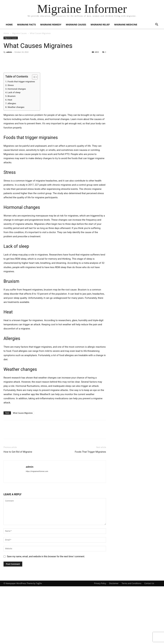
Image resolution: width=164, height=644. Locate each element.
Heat (10, 157)
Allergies (12, 161)
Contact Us (149, 641)
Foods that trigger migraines (21, 139)
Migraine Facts (26, 25)
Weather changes (16, 165)
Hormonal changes (17, 146)
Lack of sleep (14, 150)
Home (9, 25)
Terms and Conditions (131, 641)
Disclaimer (114, 641)
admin (9, 52)
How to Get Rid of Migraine (18, 509)
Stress (11, 143)
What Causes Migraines (23, 471)
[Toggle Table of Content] (33, 135)
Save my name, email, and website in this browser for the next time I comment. (46, 614)
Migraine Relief (100, 25)
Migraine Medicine (126, 25)
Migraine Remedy (51, 25)
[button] (157, 25)
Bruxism (12, 154)
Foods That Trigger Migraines (90, 509)
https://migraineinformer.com (37, 529)
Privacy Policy (100, 641)
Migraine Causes (76, 25)
